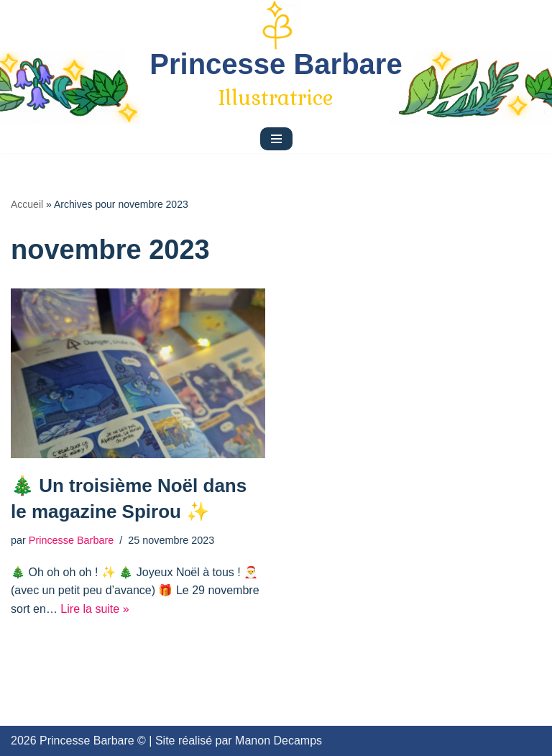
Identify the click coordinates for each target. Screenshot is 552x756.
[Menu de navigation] (276, 139)
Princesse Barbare (71, 540)
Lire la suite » (95, 609)
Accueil (27, 204)
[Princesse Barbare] (276, 80)
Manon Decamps (279, 741)
